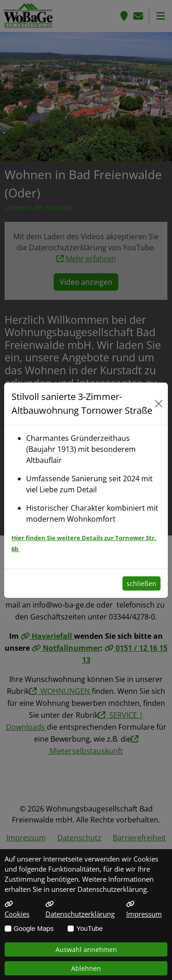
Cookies (17, 910)
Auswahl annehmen (86, 949)
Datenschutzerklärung (80, 910)
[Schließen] (158, 404)
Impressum (144, 910)
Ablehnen (86, 968)
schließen (141, 583)
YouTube (89, 929)
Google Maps (34, 929)
